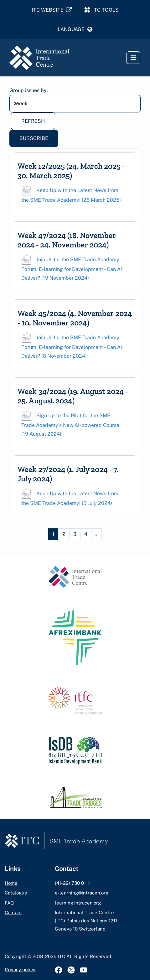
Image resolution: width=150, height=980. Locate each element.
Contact (13, 913)
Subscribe (34, 138)
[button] (75, 29)
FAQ (9, 903)
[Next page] (96, 534)
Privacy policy (20, 970)
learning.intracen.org (78, 903)
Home (11, 883)
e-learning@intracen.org (82, 893)
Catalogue (16, 893)
